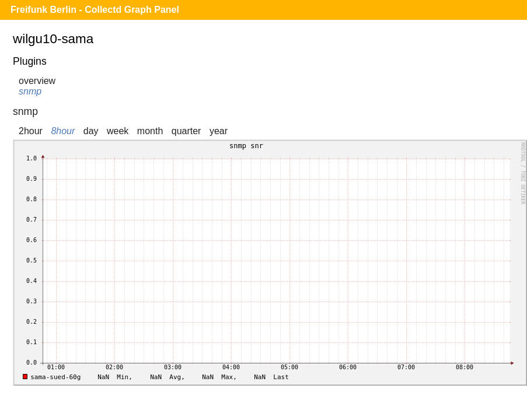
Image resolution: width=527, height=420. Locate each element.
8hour (63, 131)
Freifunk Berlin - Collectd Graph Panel (95, 10)
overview (37, 81)
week (118, 131)
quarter (186, 131)
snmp (30, 91)
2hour (31, 131)
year (219, 131)
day (91, 131)
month (150, 131)
